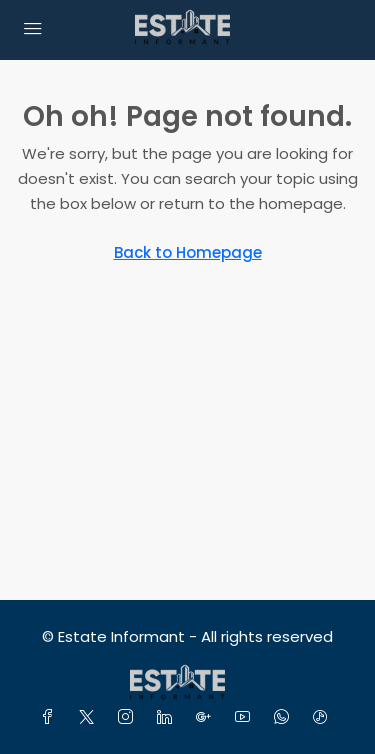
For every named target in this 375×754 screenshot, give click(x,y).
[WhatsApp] (285, 717)
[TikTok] (324, 717)
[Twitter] (90, 717)
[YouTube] (246, 717)
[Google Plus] (207, 717)
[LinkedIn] (168, 717)
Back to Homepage (188, 252)
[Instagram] (129, 717)
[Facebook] (51, 717)
